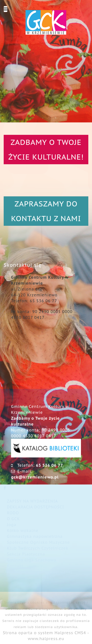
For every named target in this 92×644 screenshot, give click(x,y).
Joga (12, 525)
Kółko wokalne (23, 530)
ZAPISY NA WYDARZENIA (32, 501)
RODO (13, 513)
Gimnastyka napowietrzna (35, 536)
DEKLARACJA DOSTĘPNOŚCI (35, 507)
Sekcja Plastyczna (26, 554)
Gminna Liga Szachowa (32, 560)
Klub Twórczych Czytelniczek (38, 548)
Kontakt (15, 566)
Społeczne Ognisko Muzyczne (38, 542)
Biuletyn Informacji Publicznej (40, 572)
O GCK (13, 519)
